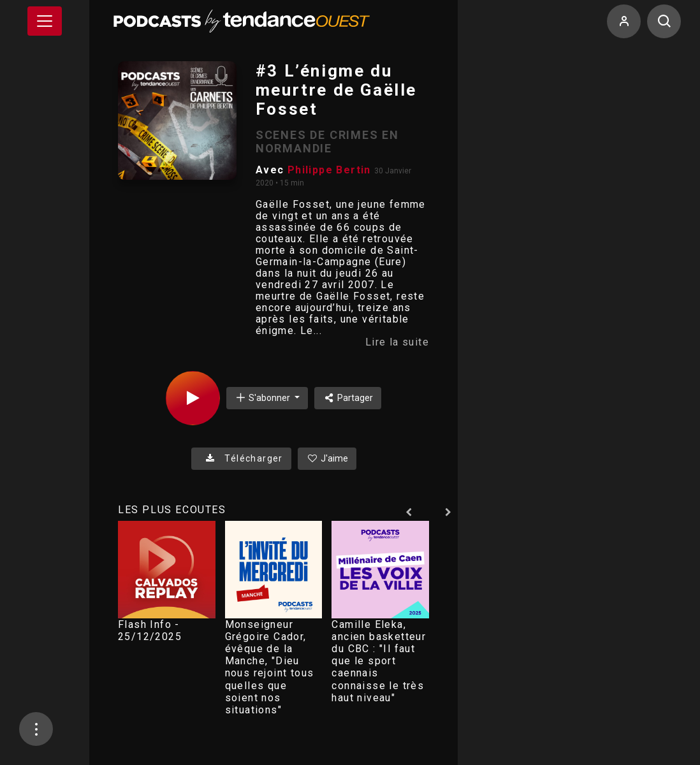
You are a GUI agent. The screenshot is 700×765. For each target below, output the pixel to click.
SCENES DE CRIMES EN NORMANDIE (327, 142)
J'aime (327, 458)
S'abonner (263, 397)
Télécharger (241, 458)
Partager (348, 398)
